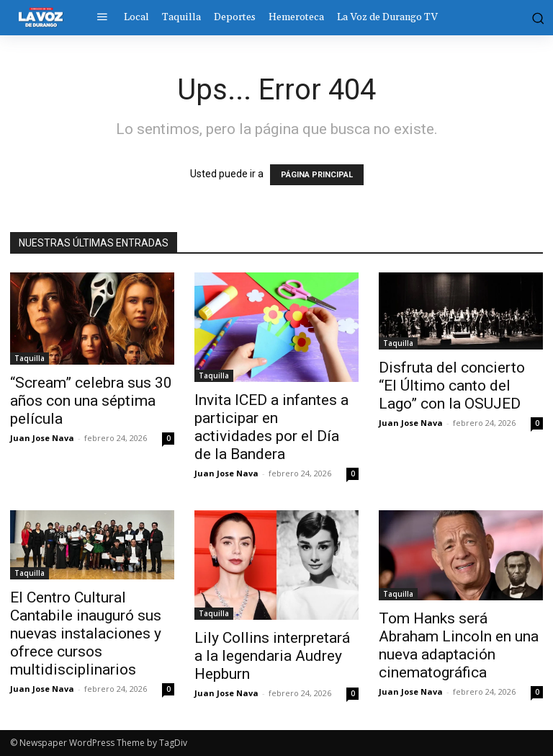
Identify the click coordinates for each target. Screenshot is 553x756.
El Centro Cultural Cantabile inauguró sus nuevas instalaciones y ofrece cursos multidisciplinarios (86, 633)
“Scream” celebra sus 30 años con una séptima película (91, 401)
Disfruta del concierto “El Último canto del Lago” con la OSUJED (452, 386)
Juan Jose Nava (42, 438)
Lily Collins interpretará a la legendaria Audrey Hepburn (272, 656)
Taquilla (30, 358)
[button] (536, 17)
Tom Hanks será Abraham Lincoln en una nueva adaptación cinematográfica (459, 645)
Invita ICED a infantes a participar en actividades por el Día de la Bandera (271, 427)
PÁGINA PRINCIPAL (317, 175)
